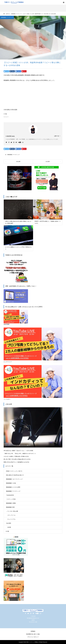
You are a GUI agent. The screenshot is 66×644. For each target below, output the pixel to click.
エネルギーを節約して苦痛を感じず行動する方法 (16, 456)
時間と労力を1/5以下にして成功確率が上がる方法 (16, 462)
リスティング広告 (11, 499)
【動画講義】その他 (11, 483)
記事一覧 (57, 136)
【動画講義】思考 (10, 507)
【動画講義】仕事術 (11, 503)
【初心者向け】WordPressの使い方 (15, 475)
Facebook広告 (10, 495)
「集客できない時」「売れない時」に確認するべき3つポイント (20, 453)
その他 (7, 531)
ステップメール (11, 515)
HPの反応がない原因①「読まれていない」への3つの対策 (18, 451)
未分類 (9, 527)
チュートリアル (11, 519)
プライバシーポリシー (33, 637)
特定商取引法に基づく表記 (33, 634)
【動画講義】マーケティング (13, 155)
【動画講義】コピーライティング (14, 479)
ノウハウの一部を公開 (12, 511)
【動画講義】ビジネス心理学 (13, 487)
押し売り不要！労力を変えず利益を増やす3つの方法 (17, 459)
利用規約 (33, 631)
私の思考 (9, 523)
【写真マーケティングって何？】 (14, 471)
